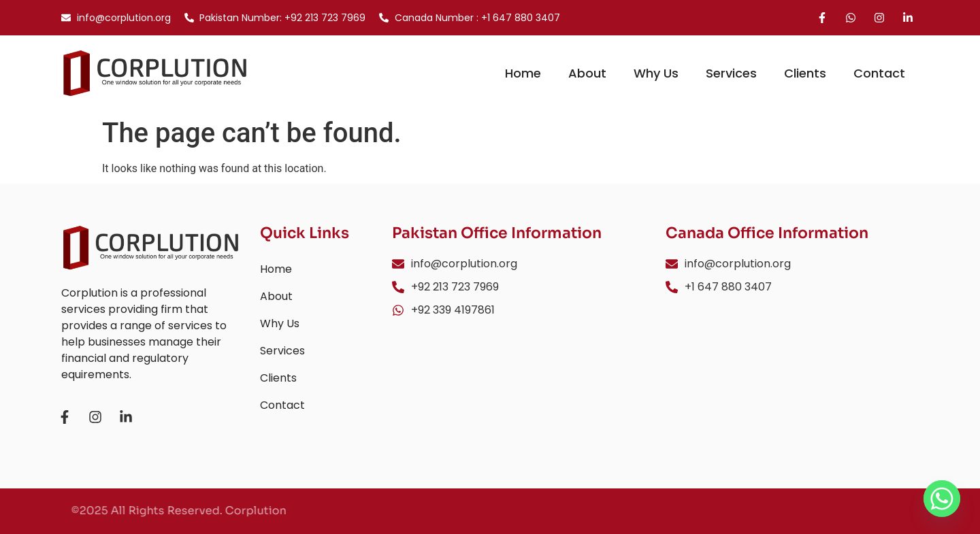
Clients (805, 73)
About (587, 73)
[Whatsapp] (942, 499)
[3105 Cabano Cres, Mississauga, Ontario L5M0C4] (792, 377)
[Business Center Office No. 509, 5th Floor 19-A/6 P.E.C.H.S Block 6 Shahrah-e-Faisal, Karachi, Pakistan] (519, 390)
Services (731, 73)
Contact (879, 73)
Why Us (656, 73)
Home (523, 73)
